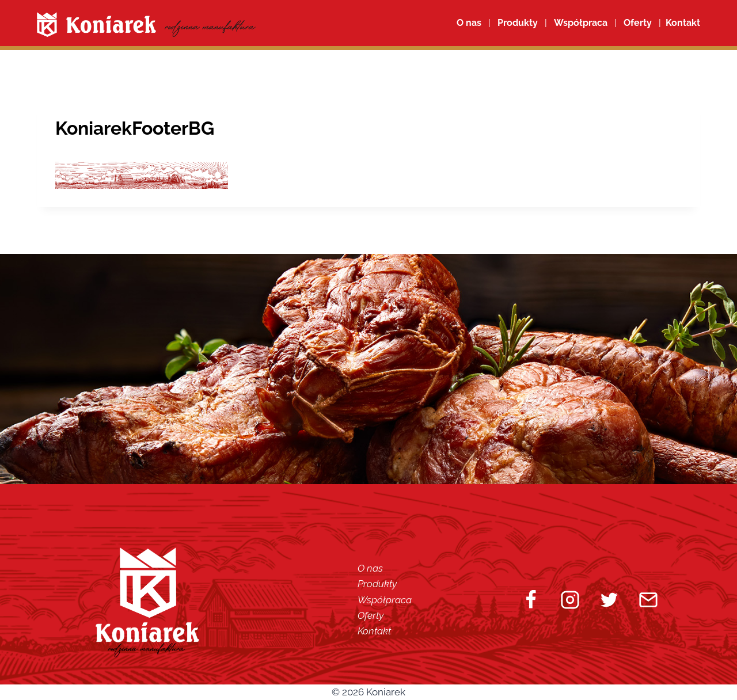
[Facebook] (531, 600)
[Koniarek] (146, 24)
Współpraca (581, 23)
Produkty (377, 584)
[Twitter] (609, 600)
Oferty (371, 615)
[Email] (648, 600)
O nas (469, 23)
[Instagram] (570, 600)
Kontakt (374, 631)
